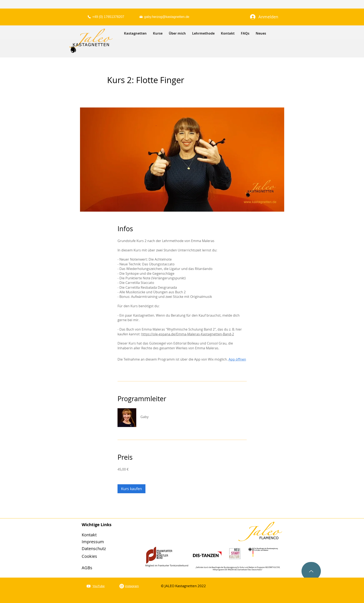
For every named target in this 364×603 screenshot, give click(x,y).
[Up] (311, 571)
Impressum (93, 542)
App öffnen (237, 359)
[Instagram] (122, 586)
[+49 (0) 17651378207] (106, 17)
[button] (158, 33)
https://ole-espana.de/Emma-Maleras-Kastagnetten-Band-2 (188, 334)
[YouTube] (89, 586)
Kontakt (89, 535)
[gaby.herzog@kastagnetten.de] (164, 17)
